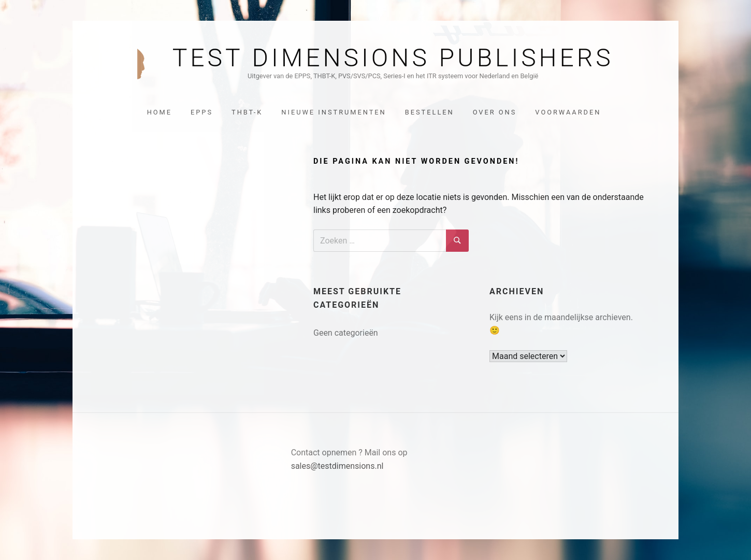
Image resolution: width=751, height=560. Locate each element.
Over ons (495, 112)
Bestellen (430, 112)
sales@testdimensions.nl (337, 466)
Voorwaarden (568, 112)
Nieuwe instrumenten (334, 112)
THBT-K (247, 112)
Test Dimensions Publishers (393, 58)
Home (160, 112)
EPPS (202, 112)
